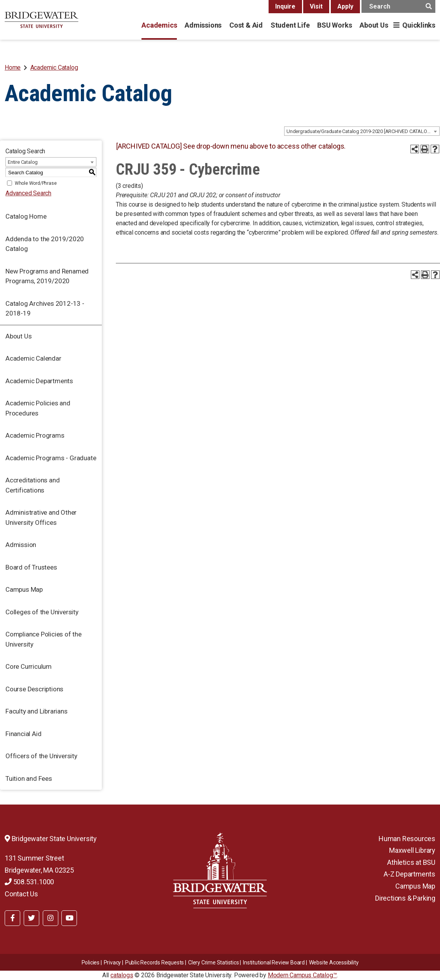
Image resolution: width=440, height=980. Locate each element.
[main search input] (398, 6)
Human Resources (407, 839)
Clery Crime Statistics (214, 962)
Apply (345, 6)
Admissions (203, 25)
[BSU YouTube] (69, 918)
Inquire (285, 6)
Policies (91, 962)
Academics (159, 25)
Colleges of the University (42, 612)
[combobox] (362, 131)
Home (13, 67)
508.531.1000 (29, 882)
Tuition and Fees (29, 778)
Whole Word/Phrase (36, 183)
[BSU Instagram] (51, 918)
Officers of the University (41, 756)
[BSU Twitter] (31, 918)
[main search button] (429, 6)
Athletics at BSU (411, 862)
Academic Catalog (54, 67)
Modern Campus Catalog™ (302, 975)
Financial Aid (23, 734)
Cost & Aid (246, 25)
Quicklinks (419, 25)
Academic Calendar (33, 358)
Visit (316, 6)
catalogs (122, 975)
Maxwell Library (412, 850)
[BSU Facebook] (12, 918)
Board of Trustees (31, 567)
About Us (374, 25)
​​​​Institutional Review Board (274, 962)
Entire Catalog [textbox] (23, 162)
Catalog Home (26, 216)
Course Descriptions (34, 689)
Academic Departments (39, 381)
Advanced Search (28, 193)
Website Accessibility (334, 962)
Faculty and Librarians (37, 711)
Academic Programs (35, 435)
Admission (21, 545)
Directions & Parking (405, 898)
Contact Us (21, 894)
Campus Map (24, 589)
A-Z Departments (409, 874)
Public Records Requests (155, 962)
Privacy (113, 962)
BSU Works (334, 25)
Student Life (290, 25)
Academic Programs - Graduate (51, 458)
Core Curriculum (29, 666)
